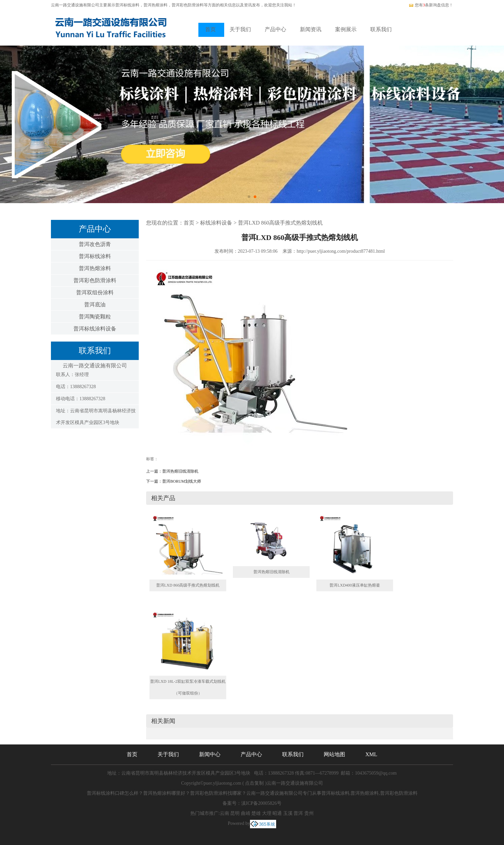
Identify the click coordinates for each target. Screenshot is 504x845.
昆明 (235, 813)
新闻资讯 (311, 29)
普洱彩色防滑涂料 (95, 280)
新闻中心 (210, 754)
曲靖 (246, 813)
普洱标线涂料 (127, 5)
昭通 (277, 813)
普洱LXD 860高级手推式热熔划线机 (280, 223)
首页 (210, 29)
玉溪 (288, 813)
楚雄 (256, 813)
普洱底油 (95, 305)
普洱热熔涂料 (95, 268)
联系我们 (381, 29)
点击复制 (254, 783)
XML (371, 754)
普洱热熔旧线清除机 (180, 471)
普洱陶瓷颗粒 (95, 317)
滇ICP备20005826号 (261, 803)
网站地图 (334, 754)
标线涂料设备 (216, 223)
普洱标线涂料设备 (95, 329)
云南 (225, 813)
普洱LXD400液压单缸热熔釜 (355, 585)
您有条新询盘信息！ (431, 5)
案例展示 (346, 29)
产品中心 (275, 29)
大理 (267, 813)
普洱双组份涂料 (95, 292)
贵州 (309, 813)
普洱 (298, 813)
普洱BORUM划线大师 (182, 481)
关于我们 (240, 29)
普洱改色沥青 (95, 244)
